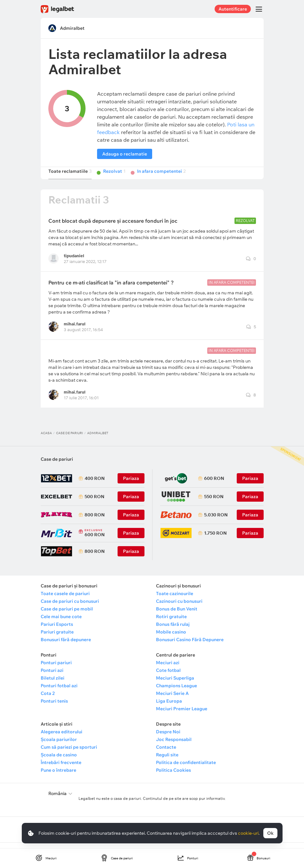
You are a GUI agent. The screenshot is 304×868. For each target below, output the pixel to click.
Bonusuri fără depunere (66, 646)
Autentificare (233, 9)
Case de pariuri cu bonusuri (70, 607)
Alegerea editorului (62, 738)
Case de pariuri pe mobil (67, 615)
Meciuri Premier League (182, 715)
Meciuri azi (168, 669)
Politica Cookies (173, 776)
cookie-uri (248, 833)
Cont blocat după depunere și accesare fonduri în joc (113, 227)
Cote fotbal (168, 676)
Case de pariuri (70, 439)
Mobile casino (171, 638)
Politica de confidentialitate (186, 768)
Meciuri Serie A (172, 699)
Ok (270, 833)
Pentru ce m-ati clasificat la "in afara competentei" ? (111, 289)
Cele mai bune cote (61, 623)
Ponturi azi (52, 676)
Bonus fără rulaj (173, 630)
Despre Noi (168, 738)
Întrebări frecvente (61, 768)
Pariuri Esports (57, 630)
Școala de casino (59, 761)
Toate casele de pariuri (65, 600)
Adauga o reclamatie (125, 154)
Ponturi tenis (54, 707)
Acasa (46, 439)
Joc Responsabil (174, 745)
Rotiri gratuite (171, 623)
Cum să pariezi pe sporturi (69, 753)
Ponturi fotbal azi (59, 692)
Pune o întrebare (58, 776)
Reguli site (167, 761)
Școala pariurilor (59, 745)
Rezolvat (114, 177)
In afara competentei (161, 177)
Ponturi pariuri (56, 669)
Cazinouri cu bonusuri (179, 607)
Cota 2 (48, 699)
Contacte (166, 753)
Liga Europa (169, 707)
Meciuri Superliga (175, 684)
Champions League (177, 692)
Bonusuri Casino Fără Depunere (190, 646)
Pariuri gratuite (57, 638)
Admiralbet (72, 28)
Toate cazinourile (175, 600)
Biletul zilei (53, 684)
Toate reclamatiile (70, 177)
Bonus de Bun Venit (177, 615)
